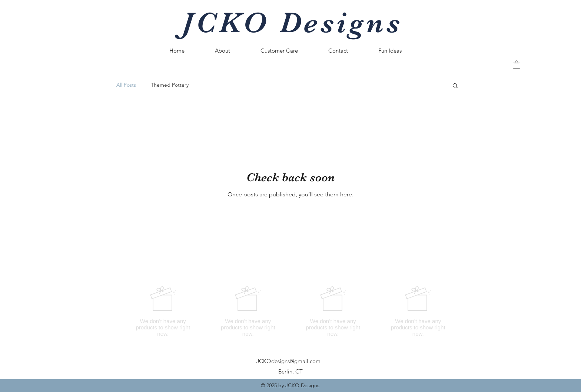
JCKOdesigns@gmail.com (288, 361)
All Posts (126, 85)
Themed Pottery (170, 85)
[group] (290, 311)
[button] (517, 64)
